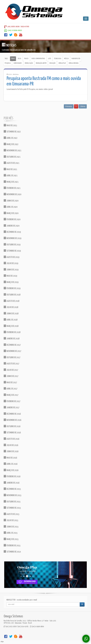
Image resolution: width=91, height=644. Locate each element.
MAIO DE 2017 (10, 382)
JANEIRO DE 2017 (12, 407)
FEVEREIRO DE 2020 (12, 219)
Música (66, 59)
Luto (50, 59)
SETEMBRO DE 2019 (12, 251)
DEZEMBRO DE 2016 (12, 414)
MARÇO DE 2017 (11, 395)
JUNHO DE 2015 (11, 527)
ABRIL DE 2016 (11, 464)
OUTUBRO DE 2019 (12, 244)
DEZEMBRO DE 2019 (12, 232)
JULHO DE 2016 (11, 445)
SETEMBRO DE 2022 (12, 131)
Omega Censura (74, 63)
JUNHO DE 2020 (11, 201)
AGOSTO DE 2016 (11, 439)
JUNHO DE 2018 (11, 313)
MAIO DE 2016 (10, 458)
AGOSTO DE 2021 (11, 163)
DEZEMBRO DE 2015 (12, 489)
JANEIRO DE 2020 (12, 226)
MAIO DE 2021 (10, 169)
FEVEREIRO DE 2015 (12, 545)
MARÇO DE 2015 (11, 539)
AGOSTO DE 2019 (11, 257)
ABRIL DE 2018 (11, 320)
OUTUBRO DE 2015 (12, 501)
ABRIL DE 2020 (11, 207)
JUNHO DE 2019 (11, 269)
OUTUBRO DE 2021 (12, 157)
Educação (52, 63)
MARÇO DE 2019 (11, 282)
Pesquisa (8, 63)
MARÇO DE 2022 (11, 144)
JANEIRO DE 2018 (12, 338)
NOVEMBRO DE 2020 (12, 194)
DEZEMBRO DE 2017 (12, 345)
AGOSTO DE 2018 (11, 301)
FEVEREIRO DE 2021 (12, 188)
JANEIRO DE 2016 (12, 483)
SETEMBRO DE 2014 (12, 552)
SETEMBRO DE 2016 (12, 432)
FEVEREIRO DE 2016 (12, 476)
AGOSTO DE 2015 (11, 514)
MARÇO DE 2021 (11, 182)
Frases (26, 59)
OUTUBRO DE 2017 (12, 357)
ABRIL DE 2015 (11, 533)
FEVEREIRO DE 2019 (12, 288)
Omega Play (62, 63)
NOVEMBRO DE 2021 (12, 150)
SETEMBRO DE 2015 (12, 508)
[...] (43, 604)
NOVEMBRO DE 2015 (12, 495)
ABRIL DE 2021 (11, 175)
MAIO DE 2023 (10, 125)
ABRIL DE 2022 (11, 138)
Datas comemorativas (38, 59)
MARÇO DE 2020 (11, 213)
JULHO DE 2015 (11, 520)
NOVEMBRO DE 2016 (12, 420)
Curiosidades (18, 63)
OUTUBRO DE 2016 (12, 426)
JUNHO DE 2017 (11, 376)
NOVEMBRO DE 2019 (12, 238)
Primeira (69, 106)
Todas (13, 59)
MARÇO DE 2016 (11, 470)
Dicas (20, 59)
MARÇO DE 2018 (11, 326)
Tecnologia (58, 59)
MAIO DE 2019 (10, 276)
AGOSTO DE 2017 (11, 363)
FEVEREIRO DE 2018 (12, 332)
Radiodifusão (76, 59)
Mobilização (29, 63)
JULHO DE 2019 (11, 263)
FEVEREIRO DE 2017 (12, 401)
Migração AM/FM (41, 63)
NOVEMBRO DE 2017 (12, 351)
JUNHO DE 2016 (11, 451)
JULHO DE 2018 (11, 307)
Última (83, 106)
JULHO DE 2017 (11, 370)
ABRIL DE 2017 (11, 389)
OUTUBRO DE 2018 (12, 295)
